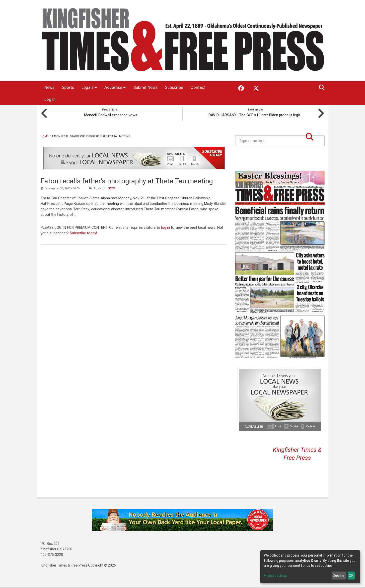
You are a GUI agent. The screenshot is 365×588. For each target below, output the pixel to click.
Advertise (125, 88)
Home (44, 136)
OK (351, 576)
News (51, 88)
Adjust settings (276, 576)
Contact (53, 100)
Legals (96, 88)
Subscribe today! (83, 232)
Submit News (159, 88)
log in (166, 227)
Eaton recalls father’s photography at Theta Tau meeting (127, 180)
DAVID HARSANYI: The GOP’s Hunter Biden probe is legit (255, 114)
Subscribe (191, 88)
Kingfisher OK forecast (315, 158)
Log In (76, 100)
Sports (72, 88)
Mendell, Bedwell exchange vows (110, 114)
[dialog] (310, 567)
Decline (339, 576)
